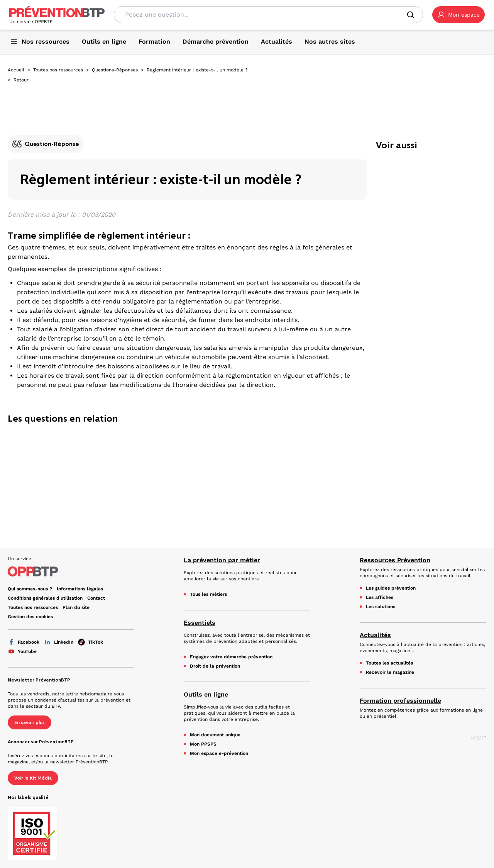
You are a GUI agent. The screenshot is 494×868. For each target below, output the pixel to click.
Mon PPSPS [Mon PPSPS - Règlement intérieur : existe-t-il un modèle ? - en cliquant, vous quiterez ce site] (203, 744)
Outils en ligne (206, 694)
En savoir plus (30, 722)
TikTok (91, 642)
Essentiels (200, 623)
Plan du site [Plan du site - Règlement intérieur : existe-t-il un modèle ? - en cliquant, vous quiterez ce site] (76, 607)
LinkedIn (59, 642)
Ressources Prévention (395, 560)
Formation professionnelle (400, 701)
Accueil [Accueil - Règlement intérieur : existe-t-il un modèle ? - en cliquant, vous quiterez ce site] (16, 70)
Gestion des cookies (30, 617)
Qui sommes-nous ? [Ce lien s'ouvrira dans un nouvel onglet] (30, 589)
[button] (458, 15)
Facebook (24, 642)
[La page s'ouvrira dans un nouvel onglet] (458, 15)
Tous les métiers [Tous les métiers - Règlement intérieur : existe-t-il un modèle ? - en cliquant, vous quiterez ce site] (208, 594)
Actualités (375, 635)
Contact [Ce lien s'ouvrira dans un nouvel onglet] (96, 598)
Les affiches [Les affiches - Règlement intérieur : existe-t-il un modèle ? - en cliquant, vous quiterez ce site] (380, 597)
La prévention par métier (222, 560)
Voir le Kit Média (33, 778)
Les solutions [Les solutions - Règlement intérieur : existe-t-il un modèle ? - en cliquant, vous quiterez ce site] (381, 607)
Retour (21, 80)
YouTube (22, 651)
